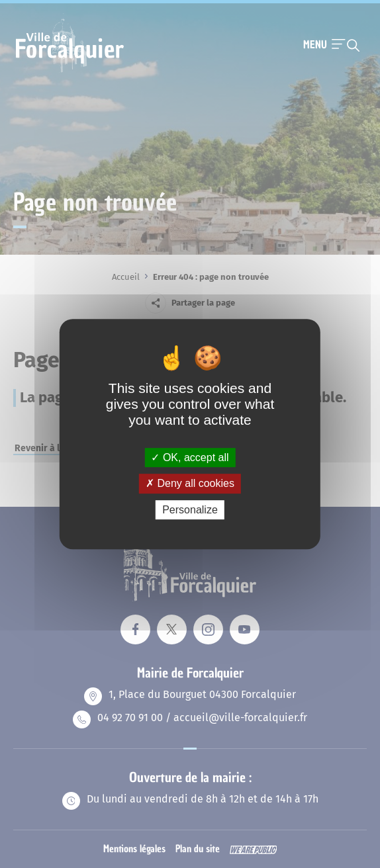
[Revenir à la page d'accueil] (70, 71)
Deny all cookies (190, 483)
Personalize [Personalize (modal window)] (190, 510)
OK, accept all (190, 457)
